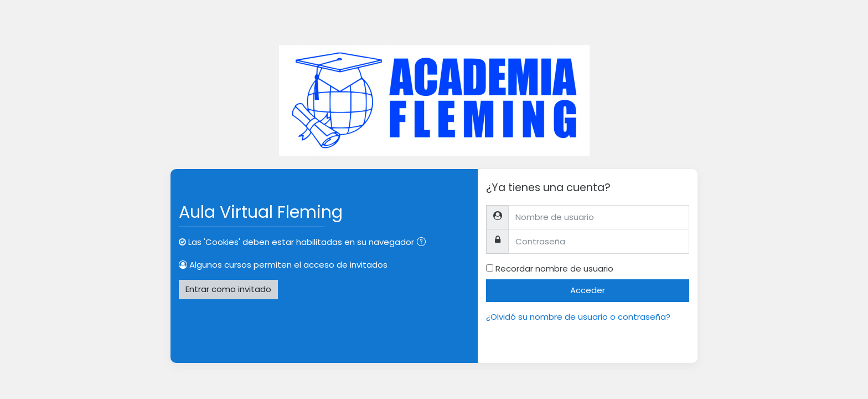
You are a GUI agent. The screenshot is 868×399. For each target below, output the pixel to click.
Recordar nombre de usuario (554, 268)
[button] (423, 243)
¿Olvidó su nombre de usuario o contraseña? (578, 317)
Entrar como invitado (228, 289)
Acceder (588, 290)
